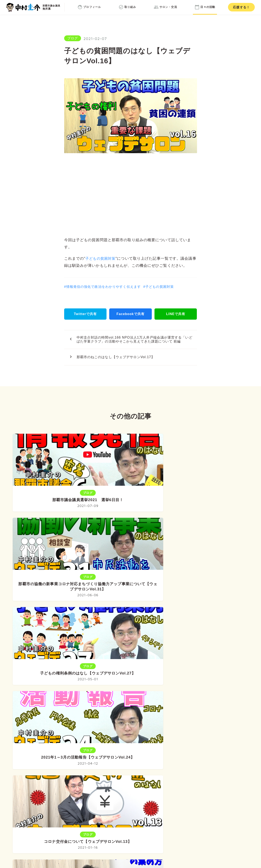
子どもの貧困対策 (101, 258)
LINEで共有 (176, 314)
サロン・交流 (156, 770)
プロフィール (98, 770)
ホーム (70, 770)
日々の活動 (187, 770)
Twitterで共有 (85, 314)
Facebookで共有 (130, 314)
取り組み (127, 770)
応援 (241, 7)
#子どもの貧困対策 (159, 287)
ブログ (73, 38)
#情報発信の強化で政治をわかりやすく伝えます (103, 287)
